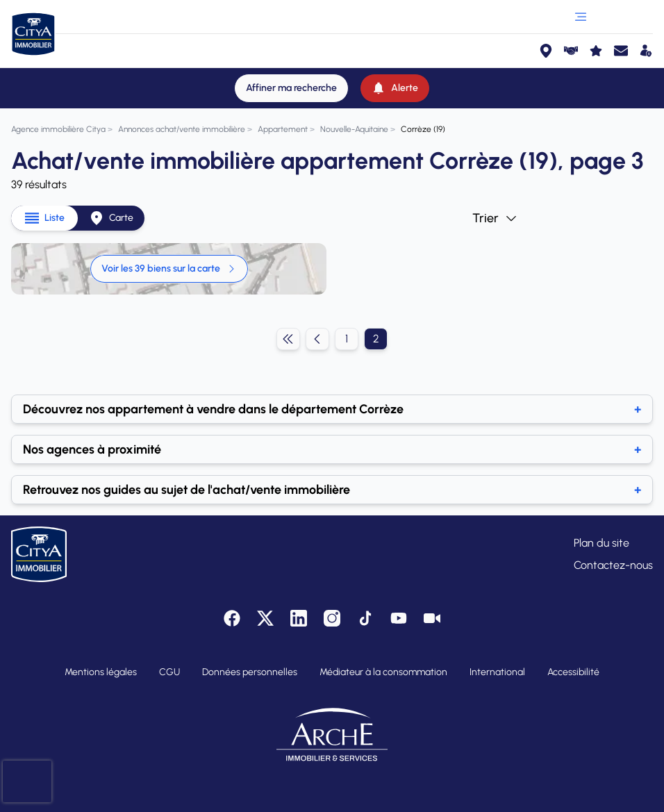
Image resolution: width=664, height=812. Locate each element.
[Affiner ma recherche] (291, 88)
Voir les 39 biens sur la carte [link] (169, 268)
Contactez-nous (613, 565)
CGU (169, 672)
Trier (495, 218)
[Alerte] (395, 88)
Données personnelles (250, 672)
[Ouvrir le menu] (581, 17)
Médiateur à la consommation (383, 672)
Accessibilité (573, 672)
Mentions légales (101, 672)
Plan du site (601, 543)
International (497, 672)
